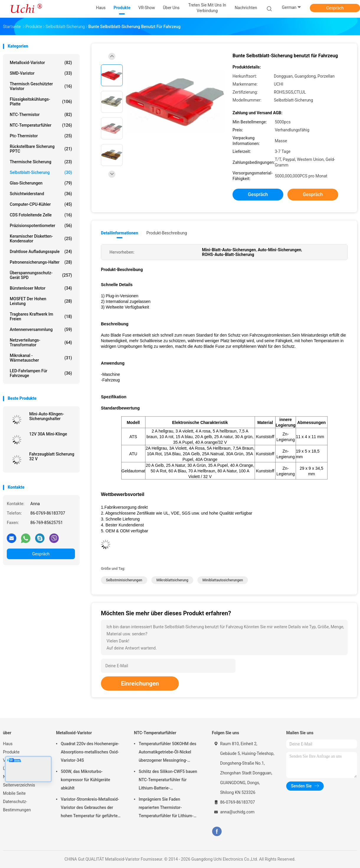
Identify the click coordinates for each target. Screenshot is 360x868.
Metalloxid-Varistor (41, 63)
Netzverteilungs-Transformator (41, 342)
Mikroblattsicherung (172, 580)
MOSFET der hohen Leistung (41, 301)
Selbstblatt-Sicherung (41, 172)
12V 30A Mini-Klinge (48, 434)
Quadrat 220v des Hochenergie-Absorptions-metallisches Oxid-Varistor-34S (90, 752)
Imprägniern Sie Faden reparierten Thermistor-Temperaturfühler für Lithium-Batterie (166, 808)
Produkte (11, 752)
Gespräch (335, 8)
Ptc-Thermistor (41, 136)
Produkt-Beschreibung (167, 233)
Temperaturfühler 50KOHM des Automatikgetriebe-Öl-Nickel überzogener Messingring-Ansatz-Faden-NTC (167, 753)
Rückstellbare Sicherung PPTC (41, 149)
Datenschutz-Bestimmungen (17, 806)
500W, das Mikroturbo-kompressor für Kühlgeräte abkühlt (85, 780)
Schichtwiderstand (41, 194)
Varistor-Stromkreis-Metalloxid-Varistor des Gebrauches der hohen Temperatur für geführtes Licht (90, 808)
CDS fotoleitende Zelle (41, 215)
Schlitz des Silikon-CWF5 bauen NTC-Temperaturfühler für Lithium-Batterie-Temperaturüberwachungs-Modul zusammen (168, 781)
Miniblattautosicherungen (223, 580)
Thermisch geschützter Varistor (41, 86)
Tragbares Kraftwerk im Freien (41, 316)
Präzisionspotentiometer (41, 226)
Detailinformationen (120, 233)
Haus (8, 744)
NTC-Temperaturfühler (41, 125)
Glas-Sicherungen (41, 183)
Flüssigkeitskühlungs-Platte (41, 102)
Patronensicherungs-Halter (41, 262)
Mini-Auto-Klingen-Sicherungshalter (47, 416)
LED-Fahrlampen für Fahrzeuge (41, 373)
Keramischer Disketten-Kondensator (41, 239)
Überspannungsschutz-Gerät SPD (41, 275)
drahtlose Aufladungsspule (41, 252)
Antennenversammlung (41, 329)
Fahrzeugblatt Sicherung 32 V (52, 456)
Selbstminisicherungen (124, 580)
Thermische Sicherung (41, 162)
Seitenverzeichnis (19, 785)
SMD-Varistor (41, 73)
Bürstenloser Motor (41, 288)
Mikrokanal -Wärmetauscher (41, 358)
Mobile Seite (14, 793)
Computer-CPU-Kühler (41, 204)
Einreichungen (140, 683)
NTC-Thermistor (41, 115)
